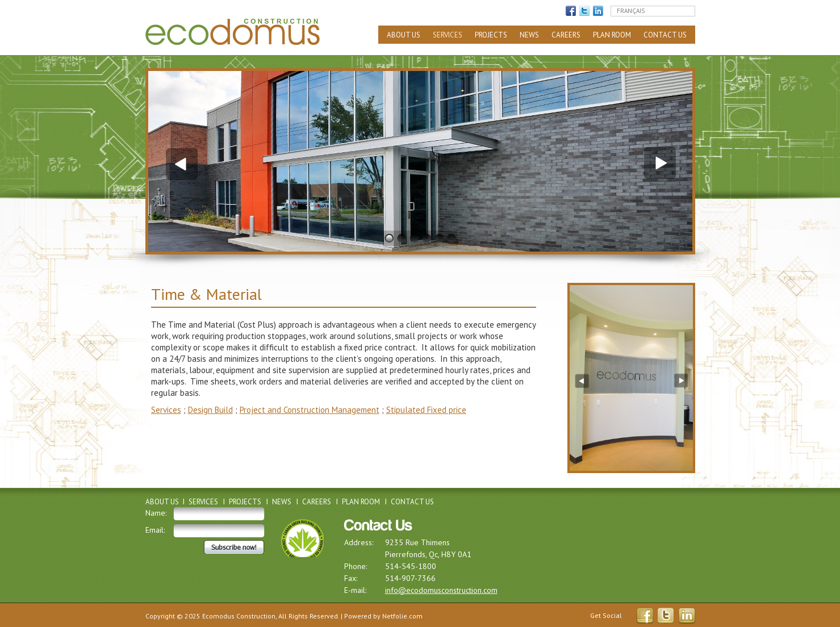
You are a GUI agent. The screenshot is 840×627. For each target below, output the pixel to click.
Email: (155, 530)
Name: (156, 513)
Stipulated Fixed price (426, 410)
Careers (566, 35)
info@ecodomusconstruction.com (441, 590)
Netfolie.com (402, 616)
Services (448, 35)
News (529, 35)
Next (661, 163)
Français (631, 11)
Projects (491, 35)
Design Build (210, 410)
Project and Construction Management (310, 410)
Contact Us (665, 35)
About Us (404, 35)
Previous (179, 163)
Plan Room (612, 35)
